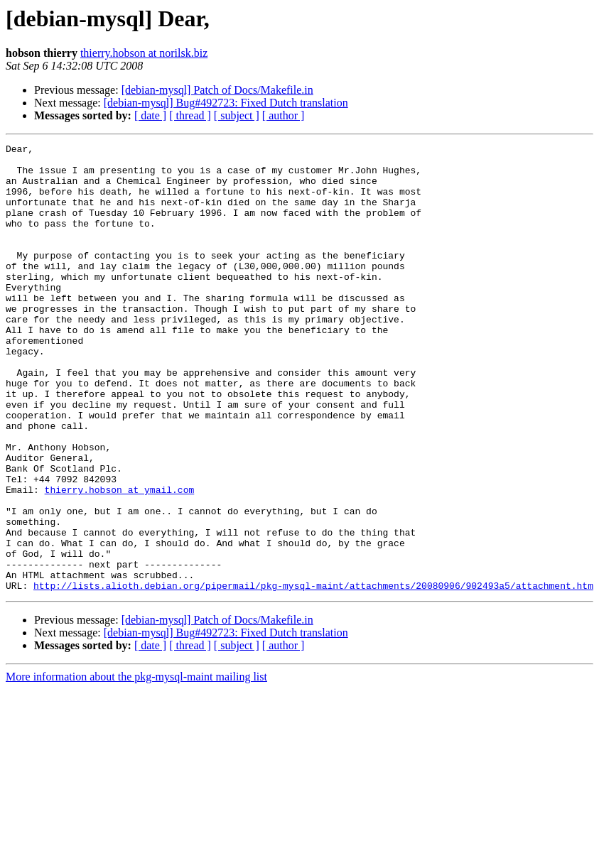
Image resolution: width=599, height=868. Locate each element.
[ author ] (284, 115)
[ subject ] (237, 115)
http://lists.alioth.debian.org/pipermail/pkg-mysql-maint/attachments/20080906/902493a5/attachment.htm (313, 675)
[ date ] (150, 115)
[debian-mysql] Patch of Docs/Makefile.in (217, 90)
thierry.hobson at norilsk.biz (144, 53)
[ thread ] (190, 115)
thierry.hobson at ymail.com (120, 560)
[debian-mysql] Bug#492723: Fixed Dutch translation (226, 103)
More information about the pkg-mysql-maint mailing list (136, 766)
